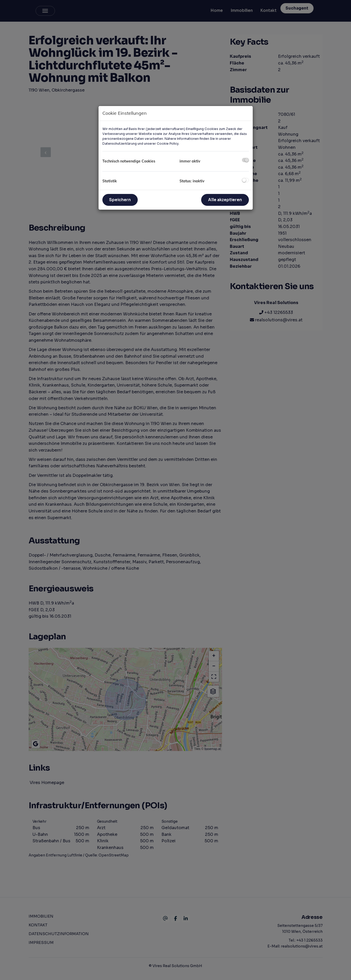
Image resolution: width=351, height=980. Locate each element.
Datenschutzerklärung (120, 144)
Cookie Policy (168, 144)
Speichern (120, 200)
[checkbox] (245, 160)
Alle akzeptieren (225, 200)
